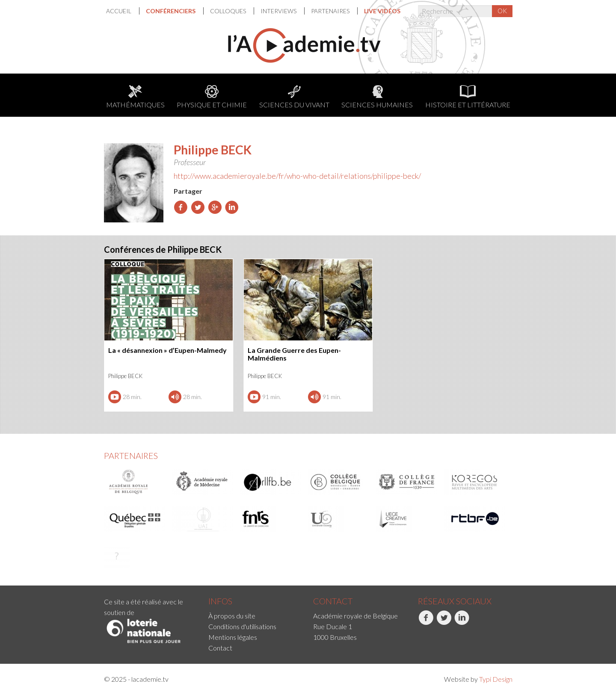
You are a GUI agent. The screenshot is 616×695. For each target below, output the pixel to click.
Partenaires (331, 11)
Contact (220, 648)
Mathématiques (135, 97)
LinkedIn (462, 622)
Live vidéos (382, 11)
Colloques (229, 11)
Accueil (119, 11)
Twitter (444, 622)
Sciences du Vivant (294, 97)
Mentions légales (233, 637)
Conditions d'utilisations (242, 626)
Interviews (279, 11)
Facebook (426, 622)
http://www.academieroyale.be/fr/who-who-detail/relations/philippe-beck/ (297, 176)
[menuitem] (123, 11)
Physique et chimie (212, 97)
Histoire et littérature (468, 97)
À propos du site (232, 616)
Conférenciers (171, 11)
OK (502, 11)
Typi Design (496, 679)
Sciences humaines (377, 97)
